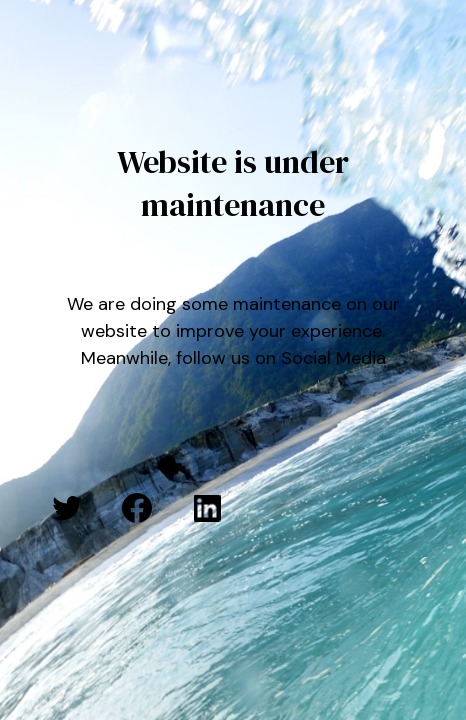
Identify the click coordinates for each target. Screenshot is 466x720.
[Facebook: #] (137, 508)
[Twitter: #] (67, 508)
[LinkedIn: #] (207, 508)
